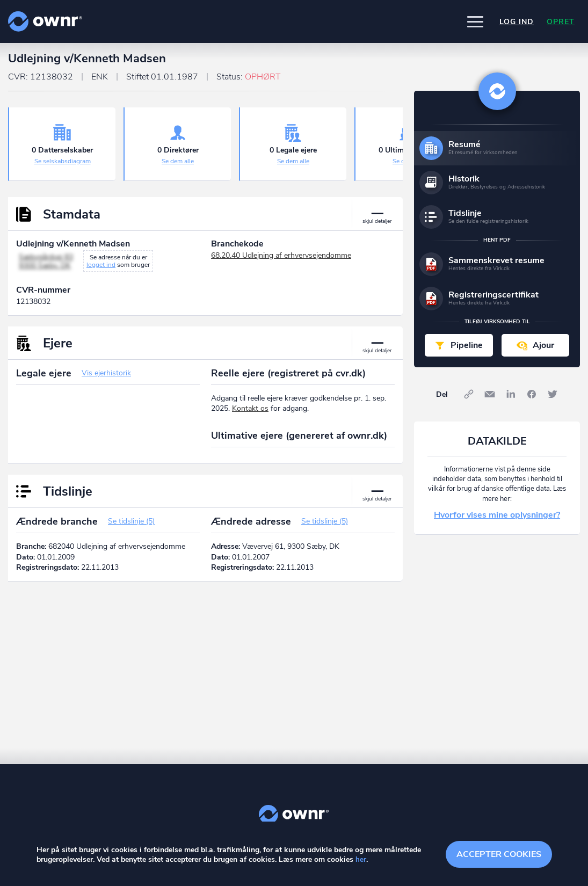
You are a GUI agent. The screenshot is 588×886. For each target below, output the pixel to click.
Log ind (517, 22)
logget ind (101, 270)
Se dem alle (178, 166)
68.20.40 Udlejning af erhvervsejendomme (281, 260)
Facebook (532, 399)
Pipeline (467, 350)
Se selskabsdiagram (63, 166)
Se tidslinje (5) (131, 526)
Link (469, 399)
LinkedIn (511, 399)
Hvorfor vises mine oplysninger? (497, 520)
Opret (561, 22)
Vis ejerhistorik (106, 378)
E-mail (490, 399)
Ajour (543, 350)
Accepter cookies (499, 854)
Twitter (553, 399)
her (361, 860)
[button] (475, 21)
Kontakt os (250, 413)
